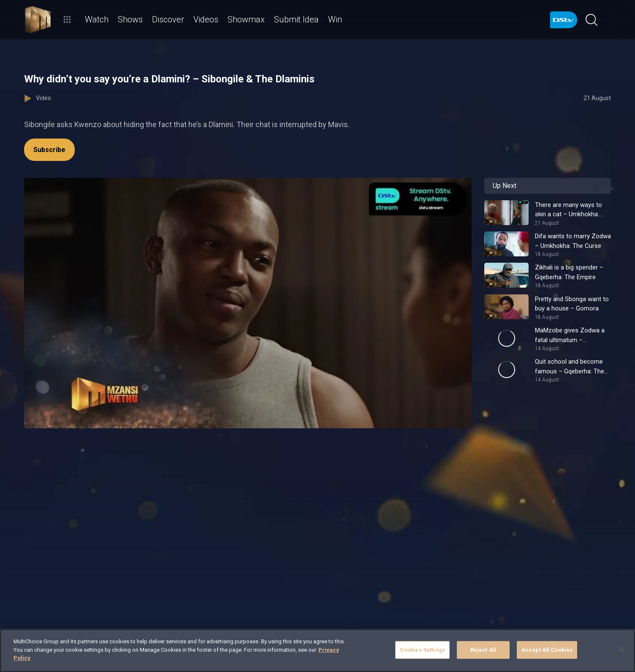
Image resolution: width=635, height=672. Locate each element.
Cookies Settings (422, 650)
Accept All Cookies (547, 650)
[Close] (621, 650)
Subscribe (49, 150)
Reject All (483, 650)
